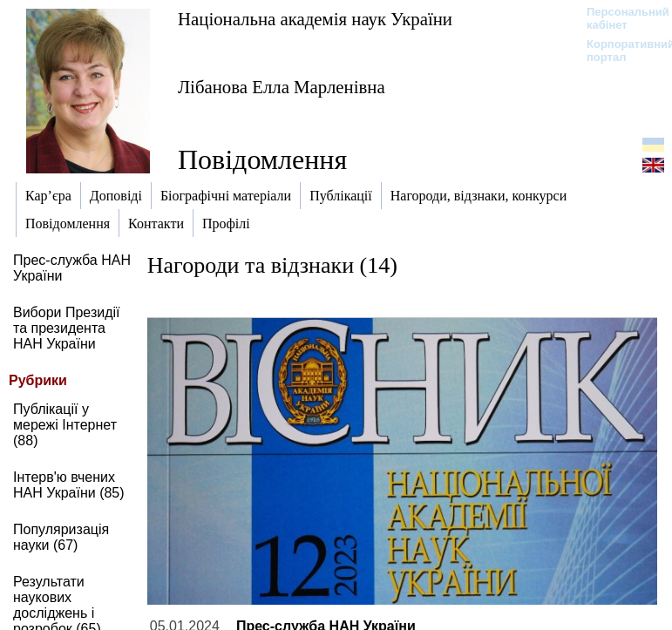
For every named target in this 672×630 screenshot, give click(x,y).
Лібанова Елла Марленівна (282, 87)
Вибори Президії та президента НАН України (67, 328)
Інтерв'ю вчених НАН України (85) (69, 485)
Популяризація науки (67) (61, 537)
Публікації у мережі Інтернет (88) (65, 425)
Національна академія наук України (315, 19)
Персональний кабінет (619, 18)
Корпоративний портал (619, 51)
